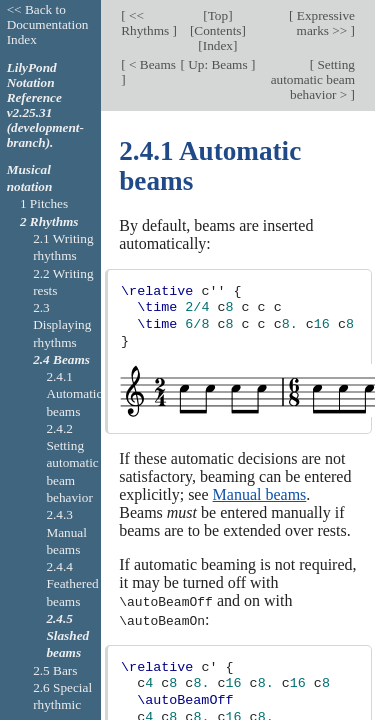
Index (218, 45)
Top (218, 15)
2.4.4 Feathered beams (72, 584)
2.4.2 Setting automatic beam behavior (72, 463)
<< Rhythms (146, 23)
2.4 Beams (61, 359)
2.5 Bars (55, 670)
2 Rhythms (49, 221)
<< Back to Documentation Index (48, 24)
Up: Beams (218, 64)
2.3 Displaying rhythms (62, 325)
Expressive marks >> (324, 23)
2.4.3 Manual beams (66, 532)
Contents (217, 30)
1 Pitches (44, 203)
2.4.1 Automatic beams (74, 394)
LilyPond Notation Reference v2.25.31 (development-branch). (45, 105)
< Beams (151, 64)
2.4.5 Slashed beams (67, 636)
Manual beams (260, 494)
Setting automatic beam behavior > (313, 79)
